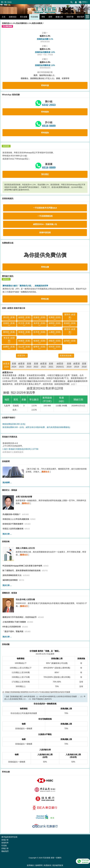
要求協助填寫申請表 (9, 837)
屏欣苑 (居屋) (9, 317)
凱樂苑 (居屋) (39, 317)
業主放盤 (24, 17)
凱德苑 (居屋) (70, 323)
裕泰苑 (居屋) (24, 332)
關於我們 (81, 17)
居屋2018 (84, 365)
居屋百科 (21, 356)
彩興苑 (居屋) (55, 317)
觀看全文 (46, 472)
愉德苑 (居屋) (39, 341)
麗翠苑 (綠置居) (70, 316)
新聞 (50, 17)
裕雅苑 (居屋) (24, 341)
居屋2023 (29, 365)
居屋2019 (69, 365)
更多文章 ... (7, 534)
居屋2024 (14, 365)
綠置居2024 (6, 365)
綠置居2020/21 (60, 365)
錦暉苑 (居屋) (55, 323)
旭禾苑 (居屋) (39, 323)
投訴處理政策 (58, 865)
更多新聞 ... (7, 482)
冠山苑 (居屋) (24, 347)
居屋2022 (36, 365)
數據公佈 (59, 17)
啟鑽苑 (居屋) (9, 347)
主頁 (4, 17)
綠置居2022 (43, 365)
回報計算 (5, 848)
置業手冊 (70, 17)
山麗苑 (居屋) (55, 332)
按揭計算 (5, 840)
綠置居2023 (21, 365)
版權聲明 (39, 865)
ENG (10, 2)
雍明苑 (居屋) (9, 332)
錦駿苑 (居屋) (55, 341)
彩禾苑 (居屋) (39, 332)
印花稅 (4, 846)
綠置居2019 (77, 365)
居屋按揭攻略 (66, 356)
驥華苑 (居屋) (39, 347)
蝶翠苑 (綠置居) (70, 331)
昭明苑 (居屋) (55, 347)
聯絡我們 (5, 851)
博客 (43, 17)
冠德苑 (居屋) (9, 323)
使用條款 (30, 865)
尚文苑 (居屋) (24, 323)
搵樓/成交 (13, 17)
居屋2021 (51, 365)
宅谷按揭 (34, 17)
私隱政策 (47, 865)
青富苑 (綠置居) (9, 339)
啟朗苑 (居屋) (24, 317)
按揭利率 (5, 843)
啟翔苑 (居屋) (70, 341)
